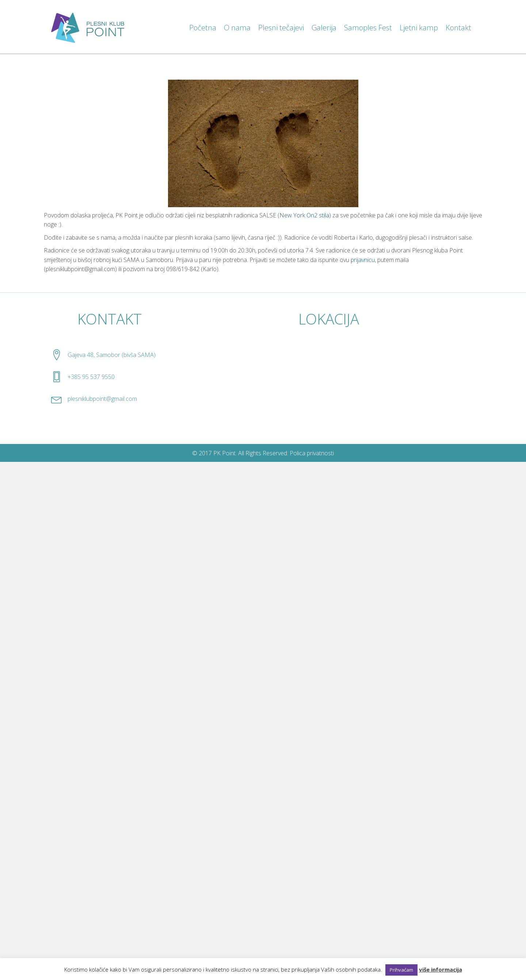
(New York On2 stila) (304, 215)
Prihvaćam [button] (401, 970)
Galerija (324, 28)
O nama (237, 28)
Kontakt (458, 28)
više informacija (441, 969)
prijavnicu (363, 260)
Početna (203, 28)
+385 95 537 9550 (91, 377)
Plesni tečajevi (281, 28)
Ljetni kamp (419, 28)
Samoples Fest (368, 28)
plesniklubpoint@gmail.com (102, 399)
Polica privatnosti (312, 453)
